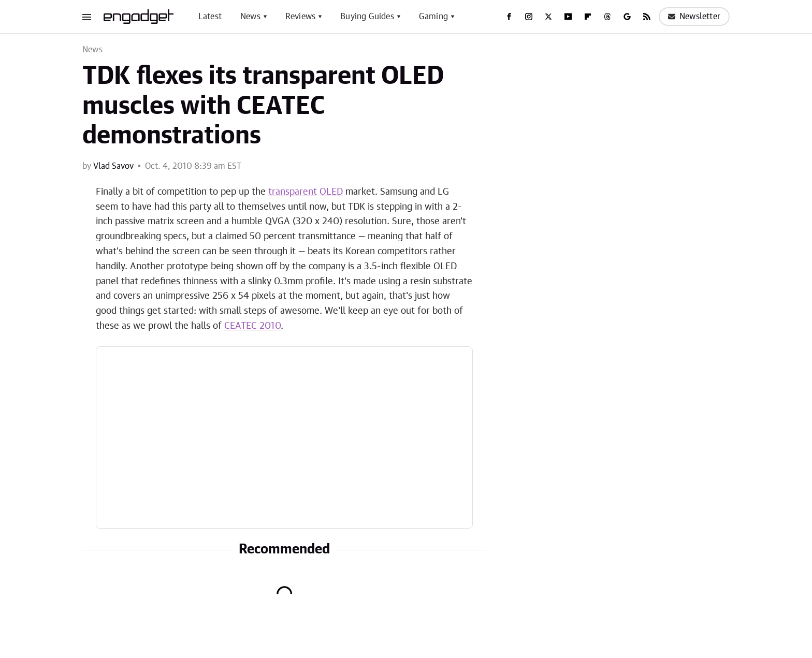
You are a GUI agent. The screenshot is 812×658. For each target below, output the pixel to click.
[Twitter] (548, 17)
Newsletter (694, 17)
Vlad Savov (113, 166)
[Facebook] (509, 17)
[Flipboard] (588, 17)
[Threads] (607, 17)
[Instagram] (529, 17)
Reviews (300, 17)
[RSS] (647, 17)
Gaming (433, 17)
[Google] (627, 17)
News (250, 17)
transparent (293, 192)
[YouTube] (568, 17)
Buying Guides (367, 17)
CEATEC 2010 (252, 326)
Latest (210, 17)
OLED (331, 192)
